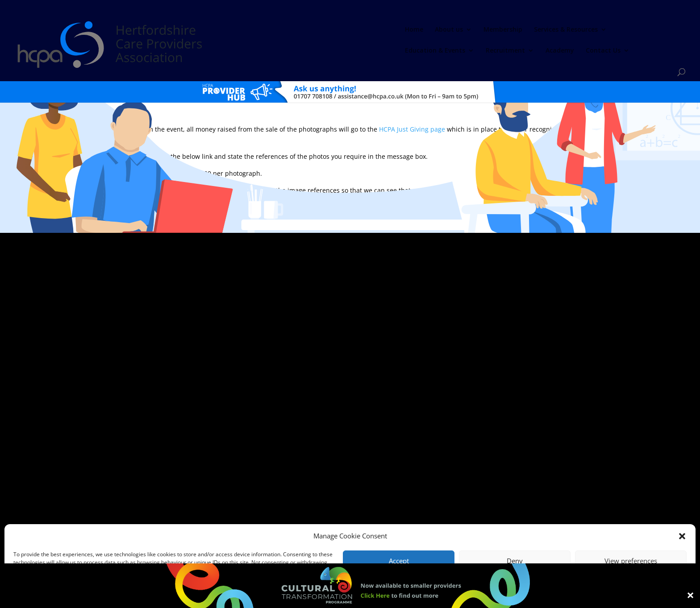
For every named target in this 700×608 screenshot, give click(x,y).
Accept (399, 561)
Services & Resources (358, 29)
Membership (295, 29)
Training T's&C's (395, 514)
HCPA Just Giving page (412, 105)
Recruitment (511, 29)
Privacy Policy (354, 514)
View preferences (631, 561)
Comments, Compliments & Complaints (286, 514)
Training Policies (438, 514)
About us (241, 29)
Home (206, 29)
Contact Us (609, 29)
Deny (515, 561)
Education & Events (441, 29)
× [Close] (690, 595)
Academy (566, 29)
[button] (682, 536)
